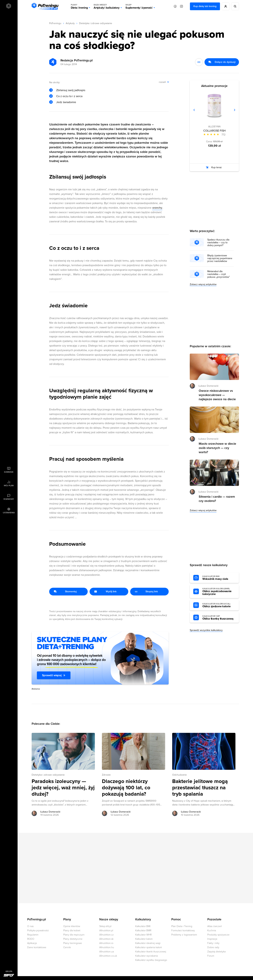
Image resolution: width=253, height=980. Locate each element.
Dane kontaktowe (37, 947)
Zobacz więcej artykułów (203, 284)
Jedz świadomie (66, 102)
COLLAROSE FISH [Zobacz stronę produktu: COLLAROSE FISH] (214, 131)
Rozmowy (9, 499)
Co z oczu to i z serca (69, 96)
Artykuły (70, 23)
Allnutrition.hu (107, 947)
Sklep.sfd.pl (105, 926)
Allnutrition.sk (106, 939)
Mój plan (9, 486)
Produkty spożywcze (218, 935)
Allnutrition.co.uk (108, 956)
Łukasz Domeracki (208, 386)
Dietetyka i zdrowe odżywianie (96, 23)
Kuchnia (212, 930)
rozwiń (162, 82)
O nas (30, 926)
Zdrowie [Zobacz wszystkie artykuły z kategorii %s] (106, 775)
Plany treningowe (73, 943)
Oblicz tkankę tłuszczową (219, 618)
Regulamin (33, 935)
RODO (31, 939)
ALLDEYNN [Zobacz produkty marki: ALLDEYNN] (214, 127)
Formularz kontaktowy (183, 930)
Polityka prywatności (38, 930)
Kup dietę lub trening (205, 6)
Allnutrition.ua (107, 952)
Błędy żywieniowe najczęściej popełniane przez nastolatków (220, 258)
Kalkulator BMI (143, 926)
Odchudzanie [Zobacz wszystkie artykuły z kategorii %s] (179, 775)
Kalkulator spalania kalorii (149, 947)
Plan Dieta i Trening (182, 926)
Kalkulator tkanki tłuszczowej (151, 952)
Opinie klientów (72, 926)
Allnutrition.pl (106, 930)
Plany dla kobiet (72, 930)
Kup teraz (217, 167)
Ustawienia (9, 513)
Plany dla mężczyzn (74, 935)
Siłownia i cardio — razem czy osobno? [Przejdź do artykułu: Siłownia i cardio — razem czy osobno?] (217, 499)
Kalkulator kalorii (144, 939)
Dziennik (9, 472)
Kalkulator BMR (143, 930)
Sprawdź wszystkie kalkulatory (206, 630)
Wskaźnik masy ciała (219, 578)
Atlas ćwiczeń (215, 926)
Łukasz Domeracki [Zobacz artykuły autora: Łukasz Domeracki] (50, 812)
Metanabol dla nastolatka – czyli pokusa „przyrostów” (219, 274)
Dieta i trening (79, 6)
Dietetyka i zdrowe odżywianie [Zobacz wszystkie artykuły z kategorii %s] (48, 775)
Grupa (9, 971)
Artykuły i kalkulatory (107, 6)
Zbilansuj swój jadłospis (71, 90)
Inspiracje (212, 939)
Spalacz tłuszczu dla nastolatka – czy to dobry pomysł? (218, 243)
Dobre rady (213, 947)
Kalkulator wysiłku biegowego (151, 960)
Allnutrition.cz (106, 935)
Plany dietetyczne (73, 939)
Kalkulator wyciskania (147, 956)
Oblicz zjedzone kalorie (219, 605)
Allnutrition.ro (106, 943)
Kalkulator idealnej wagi (148, 943)
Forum (211, 956)
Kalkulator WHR (143, 935)
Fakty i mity (213, 943)
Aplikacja (32, 943)
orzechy (157, 208)
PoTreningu (55, 23)
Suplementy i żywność (139, 6)
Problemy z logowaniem (184, 935)
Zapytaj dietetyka (216, 952)
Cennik (67, 947)
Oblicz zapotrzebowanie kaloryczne (219, 592)
